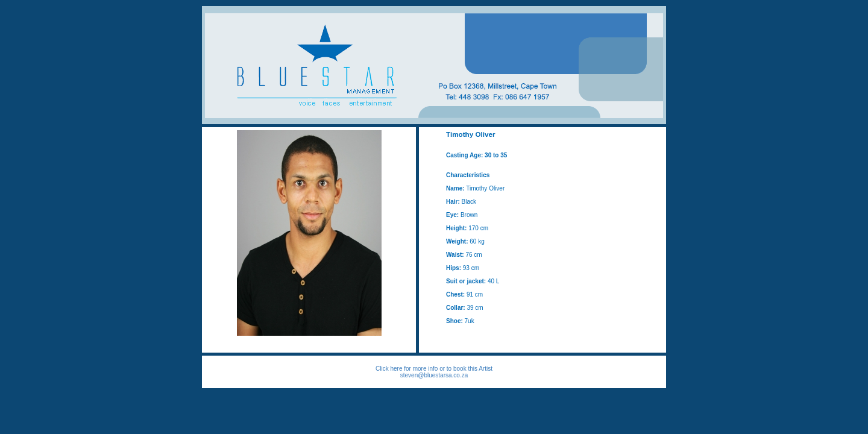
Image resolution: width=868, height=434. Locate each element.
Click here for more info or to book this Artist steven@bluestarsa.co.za (434, 372)
